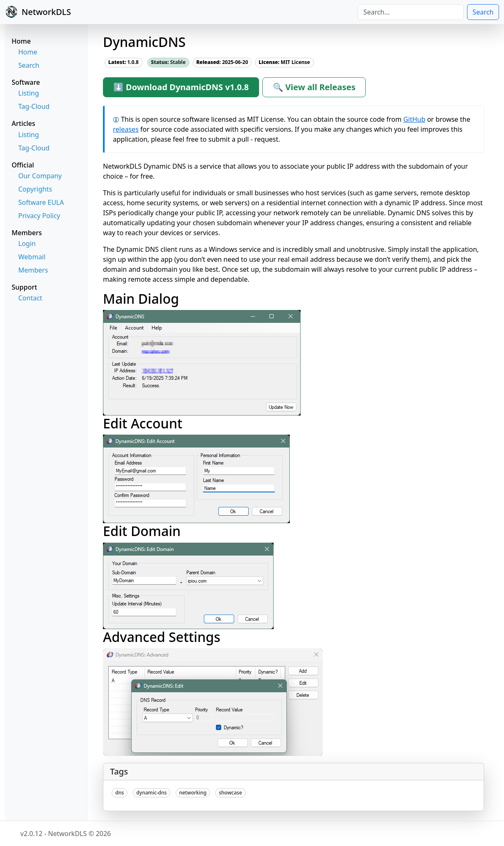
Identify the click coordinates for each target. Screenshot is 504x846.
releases (126, 129)
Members (33, 270)
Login (27, 243)
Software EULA (41, 202)
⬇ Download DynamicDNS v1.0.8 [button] (181, 87)
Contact (30, 298)
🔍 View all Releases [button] (314, 87)
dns (120, 793)
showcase (230, 793)
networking (193, 793)
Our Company (40, 176)
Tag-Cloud (34, 106)
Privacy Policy (39, 216)
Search (483, 12)
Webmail (32, 257)
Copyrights (35, 189)
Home (28, 52)
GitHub (414, 119)
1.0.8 (124, 62)
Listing (29, 93)
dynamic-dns (151, 793)
